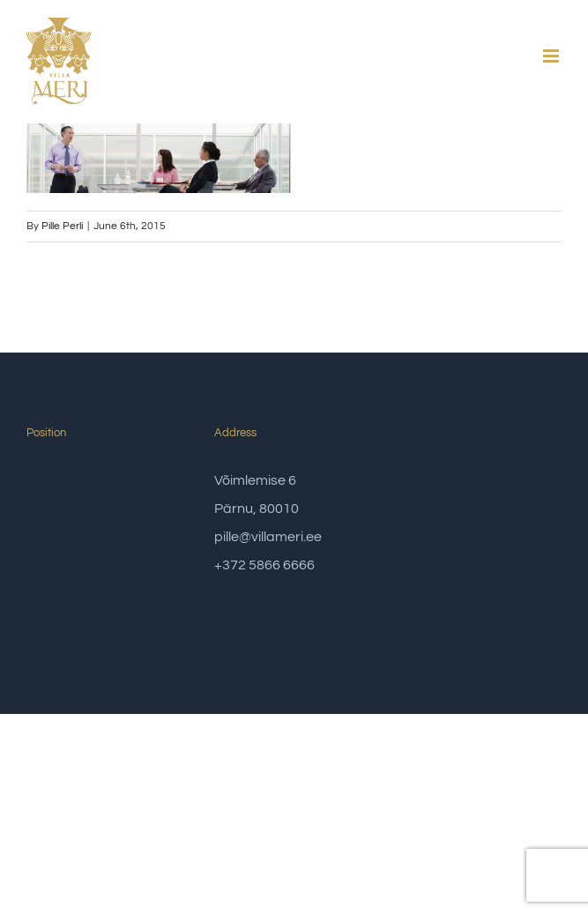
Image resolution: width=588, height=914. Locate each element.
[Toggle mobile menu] (552, 56)
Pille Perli (62, 226)
